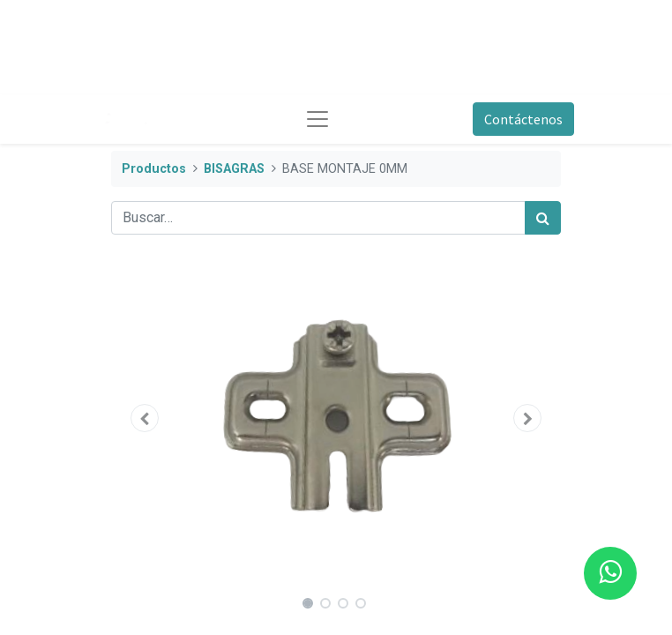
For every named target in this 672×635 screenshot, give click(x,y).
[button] (145, 418)
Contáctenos (523, 119)
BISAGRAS (234, 169)
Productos (154, 169)
